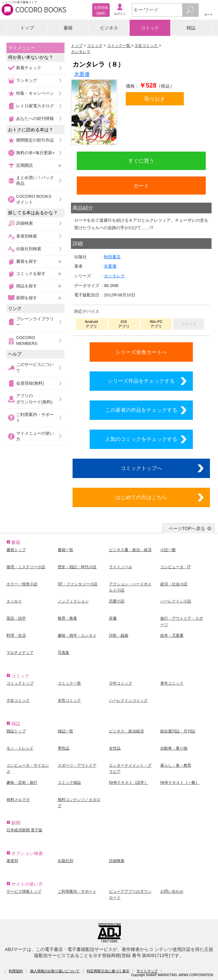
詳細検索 (25, 223)
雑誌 (191, 28)
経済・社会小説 (174, 584)
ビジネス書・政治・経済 (130, 550)
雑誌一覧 (65, 731)
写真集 (64, 653)
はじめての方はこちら (141, 497)
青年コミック (172, 683)
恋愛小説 (117, 601)
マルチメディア (20, 653)
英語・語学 (16, 618)
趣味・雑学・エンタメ (77, 635)
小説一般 (168, 550)
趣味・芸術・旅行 (22, 783)
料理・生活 (16, 635)
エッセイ (14, 601)
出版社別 (65, 861)
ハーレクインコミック (128, 700)
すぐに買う (141, 161)
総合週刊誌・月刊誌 (178, 731)
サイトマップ (147, 971)
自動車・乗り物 (174, 748)
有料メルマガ (18, 800)
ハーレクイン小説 (176, 601)
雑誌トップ (16, 731)
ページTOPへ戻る (187, 528)
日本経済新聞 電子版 (24, 830)
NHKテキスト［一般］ (180, 783)
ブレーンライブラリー (35, 322)
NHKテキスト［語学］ (129, 783)
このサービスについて (35, 367)
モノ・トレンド (20, 748)
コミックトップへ (141, 468)
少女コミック (18, 700)
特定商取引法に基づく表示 (108, 971)
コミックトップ (20, 683)
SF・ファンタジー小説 (78, 584)
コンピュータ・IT (176, 567)
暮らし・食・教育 (176, 765)
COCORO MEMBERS (27, 341)
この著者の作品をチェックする (141, 410)
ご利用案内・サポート (35, 417)
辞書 (113, 618)
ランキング (27, 80)
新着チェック (29, 68)
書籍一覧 (65, 550)
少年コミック (121, 683)
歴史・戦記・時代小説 (77, 567)
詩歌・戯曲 (119, 635)
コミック (150, 28)
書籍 (68, 28)
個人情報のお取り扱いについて (55, 971)
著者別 (12, 861)
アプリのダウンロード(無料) (34, 399)
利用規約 (16, 971)
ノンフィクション (73, 601)
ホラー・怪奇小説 (22, 584)
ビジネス (109, 28)
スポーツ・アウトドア (77, 765)
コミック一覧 (69, 683)
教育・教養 (67, 618)
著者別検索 (27, 236)
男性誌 (64, 748)
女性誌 (115, 748)
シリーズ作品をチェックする (141, 381)
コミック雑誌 (69, 783)
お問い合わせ (172, 891)
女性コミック (69, 700)
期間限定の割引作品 (35, 140)
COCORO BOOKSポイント (34, 199)
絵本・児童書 (172, 635)
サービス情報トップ (24, 891)
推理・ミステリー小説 (26, 567)
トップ (27, 28)
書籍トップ (16, 550)
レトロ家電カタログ (35, 106)
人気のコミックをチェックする (141, 439)
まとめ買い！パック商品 (35, 181)
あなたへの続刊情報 (35, 118)
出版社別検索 (29, 249)
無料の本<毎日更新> (35, 153)
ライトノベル (121, 567)
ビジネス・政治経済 (126, 731)
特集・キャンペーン (35, 93)
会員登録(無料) (30, 383)
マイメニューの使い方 (35, 436)
